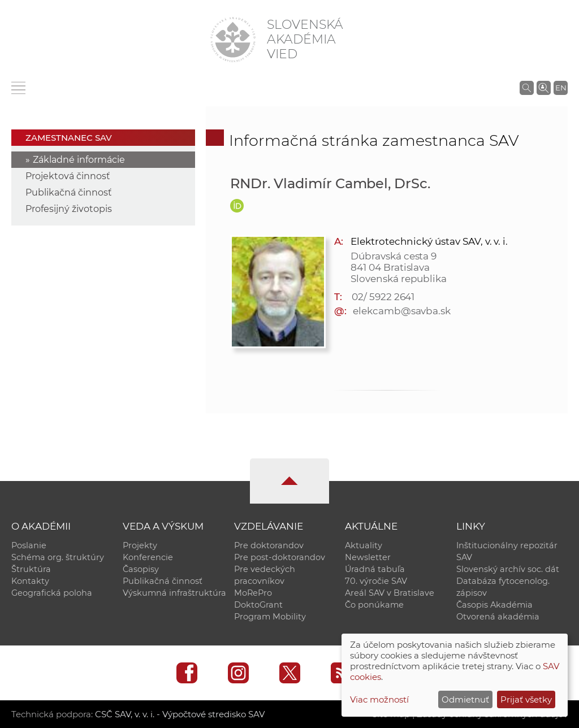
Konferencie (148, 557)
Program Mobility (270, 617)
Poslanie (29, 545)
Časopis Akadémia (494, 605)
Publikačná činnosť (69, 192)
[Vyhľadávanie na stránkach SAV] (527, 88)
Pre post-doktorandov (280, 557)
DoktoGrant (258, 605)
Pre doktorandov (269, 545)
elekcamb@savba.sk (402, 311)
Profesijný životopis (69, 209)
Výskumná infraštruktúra (174, 593)
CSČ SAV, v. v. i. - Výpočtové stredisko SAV (180, 714)
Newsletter (368, 557)
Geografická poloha (52, 593)
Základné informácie (79, 160)
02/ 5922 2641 (383, 297)
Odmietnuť (465, 699)
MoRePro (253, 593)
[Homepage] (233, 40)
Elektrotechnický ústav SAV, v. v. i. (429, 241)
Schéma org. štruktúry (58, 557)
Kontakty (30, 581)
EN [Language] (561, 88)
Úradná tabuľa (375, 569)
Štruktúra (31, 569)
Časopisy (141, 569)
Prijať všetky (526, 699)
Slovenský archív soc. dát (508, 569)
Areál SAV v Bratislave (390, 593)
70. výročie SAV (376, 581)
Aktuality (364, 545)
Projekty (140, 545)
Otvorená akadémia (498, 617)
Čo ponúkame (374, 605)
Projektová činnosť (68, 176)
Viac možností (379, 699)
